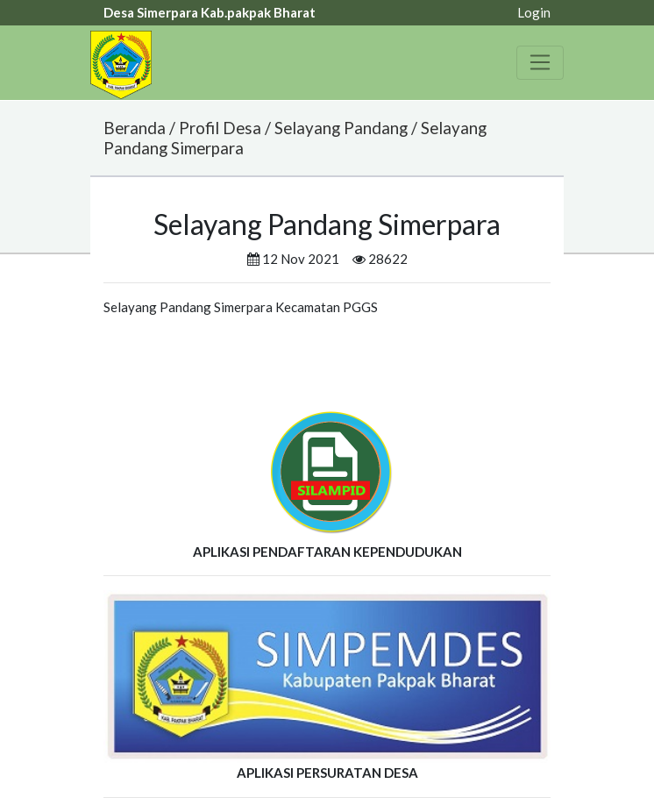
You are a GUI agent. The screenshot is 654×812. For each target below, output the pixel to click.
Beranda (135, 128)
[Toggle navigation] (540, 62)
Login (534, 12)
